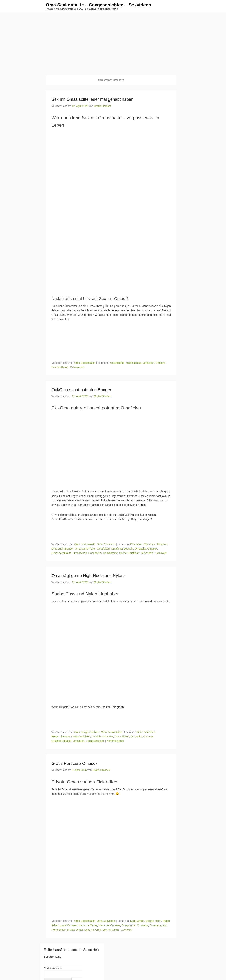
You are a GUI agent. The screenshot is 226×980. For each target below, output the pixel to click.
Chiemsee (150, 544)
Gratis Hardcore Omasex (74, 764)
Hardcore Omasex (109, 926)
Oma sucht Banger (62, 549)
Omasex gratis (158, 926)
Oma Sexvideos (106, 544)
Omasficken (80, 553)
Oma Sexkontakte (85, 363)
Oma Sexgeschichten (87, 732)
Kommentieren (115, 741)
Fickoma (162, 544)
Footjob (96, 737)
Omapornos (128, 926)
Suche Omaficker (129, 553)
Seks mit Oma (93, 930)
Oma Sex (108, 737)
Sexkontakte (110, 553)
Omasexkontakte (61, 553)
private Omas (75, 930)
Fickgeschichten (81, 737)
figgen (166, 921)
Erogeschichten (61, 737)
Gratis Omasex (103, 106)
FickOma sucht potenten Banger (81, 390)
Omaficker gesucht (122, 549)
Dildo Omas (137, 921)
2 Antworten (77, 367)
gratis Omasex (68, 926)
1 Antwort (161, 553)
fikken (55, 926)
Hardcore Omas (88, 926)
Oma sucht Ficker (85, 549)
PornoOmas (59, 930)
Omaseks (148, 363)
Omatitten (79, 741)
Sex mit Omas (60, 367)
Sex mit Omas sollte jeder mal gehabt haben (92, 100)
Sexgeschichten (95, 741)
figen (158, 921)
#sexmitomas (133, 363)
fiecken (150, 921)
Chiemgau (136, 544)
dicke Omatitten (146, 732)
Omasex (161, 363)
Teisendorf (147, 553)
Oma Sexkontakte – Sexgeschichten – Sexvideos (98, 5)
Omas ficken (122, 737)
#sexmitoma (117, 363)
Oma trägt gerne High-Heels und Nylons (88, 576)
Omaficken (103, 549)
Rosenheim (95, 553)
